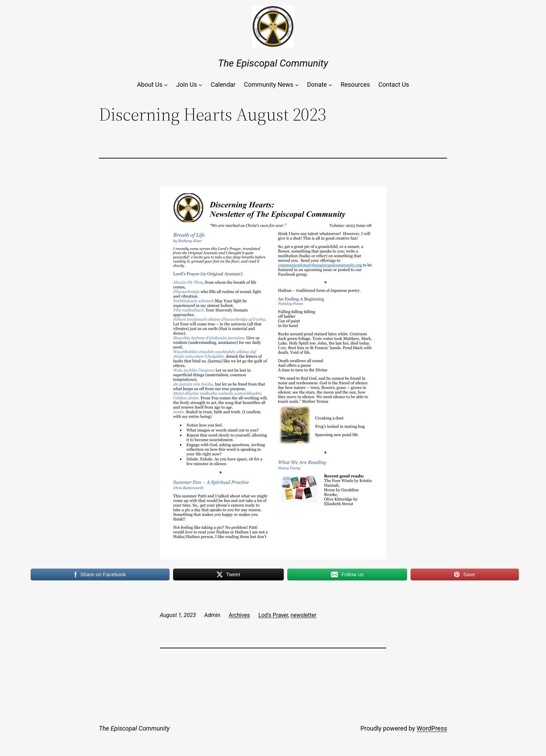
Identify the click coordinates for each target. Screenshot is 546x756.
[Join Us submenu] (200, 85)
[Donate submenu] (330, 85)
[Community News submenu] (297, 85)
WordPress (432, 728)
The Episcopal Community (273, 63)
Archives (239, 615)
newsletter (303, 615)
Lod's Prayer (273, 615)
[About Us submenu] (166, 85)
